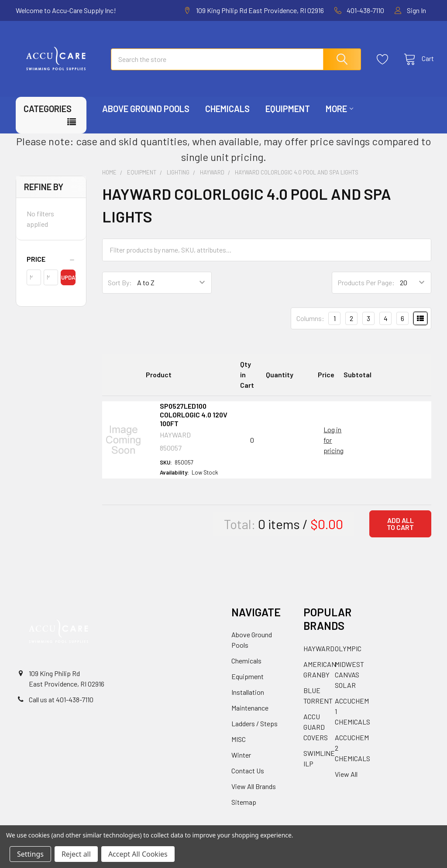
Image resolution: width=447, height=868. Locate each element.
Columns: (310, 326)
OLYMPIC (348, 657)
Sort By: (120, 291)
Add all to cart (400, 532)
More (339, 117)
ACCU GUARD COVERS (316, 735)
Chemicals (227, 117)
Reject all (76, 854)
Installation (248, 700)
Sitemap (244, 810)
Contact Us (248, 779)
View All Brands (254, 795)
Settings (30, 854)
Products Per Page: (366, 291)
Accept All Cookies (138, 854)
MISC (239, 747)
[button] (51, 267)
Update (68, 286)
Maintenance (250, 716)
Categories (48, 117)
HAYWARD (319, 657)
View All (346, 782)
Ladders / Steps (254, 732)
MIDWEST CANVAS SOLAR (349, 683)
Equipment (288, 117)
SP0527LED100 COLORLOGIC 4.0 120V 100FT (194, 423)
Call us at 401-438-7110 (61, 708)
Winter (241, 763)
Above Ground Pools (146, 117)
